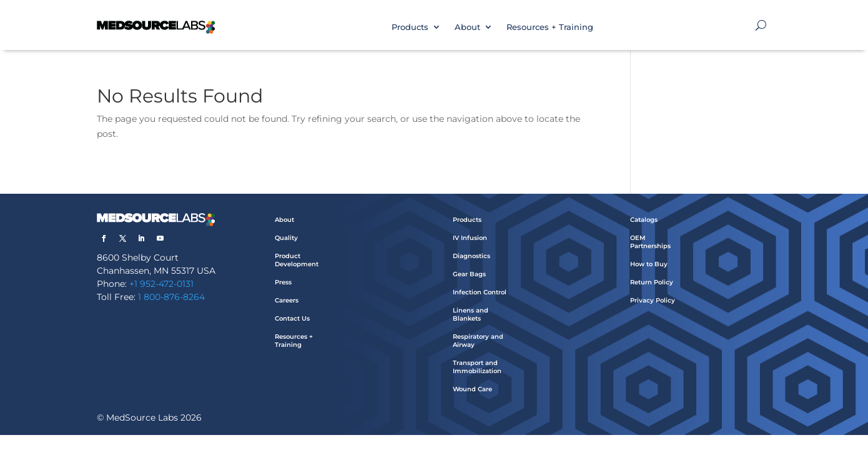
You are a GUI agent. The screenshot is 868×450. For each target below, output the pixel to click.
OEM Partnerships (650, 242)
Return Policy (652, 282)
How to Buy (649, 264)
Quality (286, 238)
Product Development (297, 260)
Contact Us (292, 318)
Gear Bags (469, 274)
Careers (287, 300)
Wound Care (472, 389)
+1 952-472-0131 (161, 284)
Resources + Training (550, 27)
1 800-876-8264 (171, 297)
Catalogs (644, 220)
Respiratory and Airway (478, 341)
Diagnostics (471, 256)
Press (283, 282)
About (467, 27)
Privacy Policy (653, 300)
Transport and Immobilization (477, 367)
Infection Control (480, 292)
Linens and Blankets (471, 314)
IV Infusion (470, 238)
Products (410, 27)
